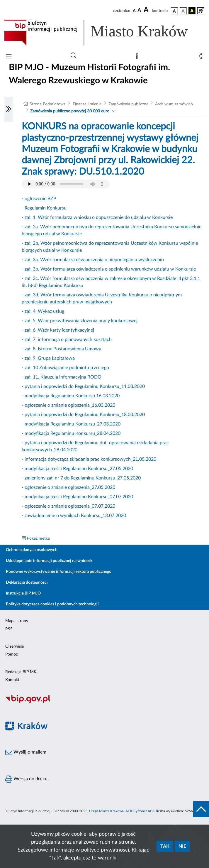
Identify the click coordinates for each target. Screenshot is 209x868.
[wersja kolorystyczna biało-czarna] (183, 11)
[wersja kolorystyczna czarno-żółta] (192, 11)
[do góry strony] (201, 809)
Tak (165, 846)
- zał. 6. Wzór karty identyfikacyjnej (58, 330)
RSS (9, 629)
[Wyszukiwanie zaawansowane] (74, 56)
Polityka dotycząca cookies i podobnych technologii (52, 604)
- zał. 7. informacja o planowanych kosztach (67, 340)
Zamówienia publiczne (128, 104)
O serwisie (15, 646)
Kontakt (12, 680)
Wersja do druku (26, 779)
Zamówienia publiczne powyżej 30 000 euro (70, 111)
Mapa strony (17, 621)
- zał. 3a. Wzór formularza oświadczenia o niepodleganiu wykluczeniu (93, 260)
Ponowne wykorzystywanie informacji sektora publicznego (59, 572)
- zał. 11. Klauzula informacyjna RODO (62, 377)
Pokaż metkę (38, 538)
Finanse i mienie (87, 104)
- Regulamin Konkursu (44, 208)
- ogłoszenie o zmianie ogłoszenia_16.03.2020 (68, 405)
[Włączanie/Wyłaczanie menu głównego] (9, 57)
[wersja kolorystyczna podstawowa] (174, 11)
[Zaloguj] (202, 57)
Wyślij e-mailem (26, 752)
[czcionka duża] (147, 10)
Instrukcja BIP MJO (23, 593)
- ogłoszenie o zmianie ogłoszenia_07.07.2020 (68, 506)
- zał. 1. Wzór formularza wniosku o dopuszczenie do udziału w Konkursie (97, 217)
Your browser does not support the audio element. (66, 184)
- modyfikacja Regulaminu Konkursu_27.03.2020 (71, 424)
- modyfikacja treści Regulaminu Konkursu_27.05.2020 (77, 469)
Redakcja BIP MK (21, 672)
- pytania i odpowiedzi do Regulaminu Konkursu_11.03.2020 (83, 386)
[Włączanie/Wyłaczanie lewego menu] (9, 109)
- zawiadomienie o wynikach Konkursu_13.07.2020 (74, 516)
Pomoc (12, 654)
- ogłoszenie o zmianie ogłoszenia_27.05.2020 (68, 487)
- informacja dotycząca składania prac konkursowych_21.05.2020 (89, 459)
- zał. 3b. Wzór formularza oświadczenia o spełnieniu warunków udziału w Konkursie (109, 269)
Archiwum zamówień (174, 104)
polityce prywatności (105, 850)
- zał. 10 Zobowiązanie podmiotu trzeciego (65, 368)
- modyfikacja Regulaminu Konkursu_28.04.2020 (71, 433)
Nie (182, 846)
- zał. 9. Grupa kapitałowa (48, 358)
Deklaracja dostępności (27, 582)
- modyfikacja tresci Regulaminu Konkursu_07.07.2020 (77, 497)
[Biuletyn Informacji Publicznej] (104, 702)
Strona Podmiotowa (48, 104)
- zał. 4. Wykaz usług (43, 311)
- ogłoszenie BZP (39, 199)
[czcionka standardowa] (134, 11)
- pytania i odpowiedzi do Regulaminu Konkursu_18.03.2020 (83, 415)
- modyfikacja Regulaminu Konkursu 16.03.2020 (71, 396)
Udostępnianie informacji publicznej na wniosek (49, 561)
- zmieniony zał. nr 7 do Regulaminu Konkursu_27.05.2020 (81, 478)
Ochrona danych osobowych (32, 550)
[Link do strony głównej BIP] (104, 33)
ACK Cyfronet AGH (140, 811)
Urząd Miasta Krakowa (106, 811)
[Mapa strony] (138, 57)
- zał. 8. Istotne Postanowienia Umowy (61, 349)
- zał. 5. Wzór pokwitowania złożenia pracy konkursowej (80, 321)
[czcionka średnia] (139, 11)
